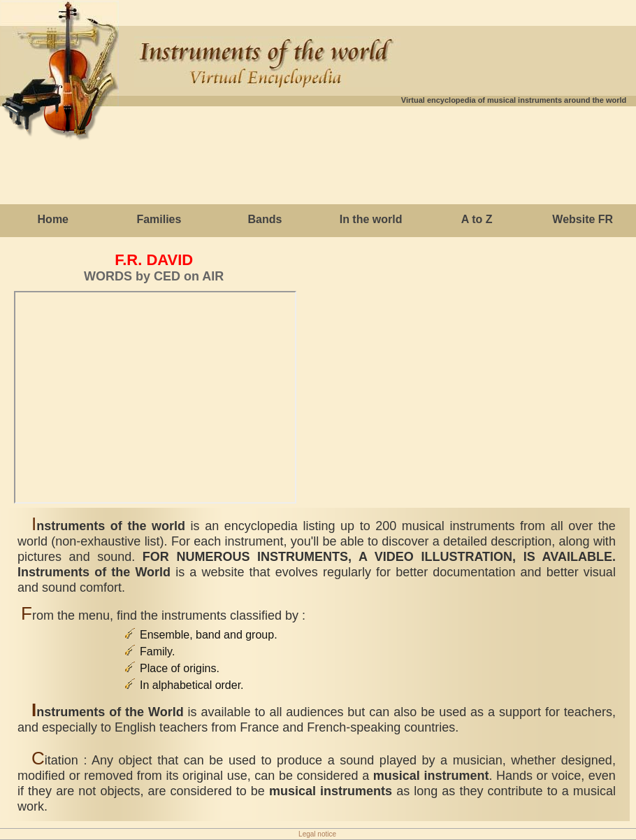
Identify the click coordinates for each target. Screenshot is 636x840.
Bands (265, 219)
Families (159, 219)
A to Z (477, 219)
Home (53, 219)
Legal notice (317, 834)
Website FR (583, 219)
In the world (371, 219)
